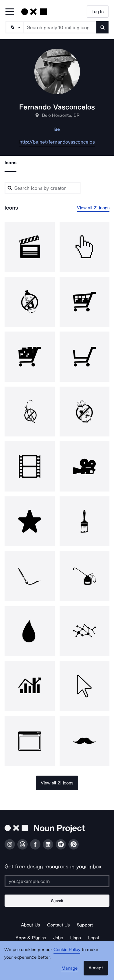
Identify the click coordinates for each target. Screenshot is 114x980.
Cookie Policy (67, 950)
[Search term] (60, 27)
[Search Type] (14, 27)
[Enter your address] (57, 881)
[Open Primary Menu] (10, 12)
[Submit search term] (102, 27)
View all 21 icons (93, 208)
